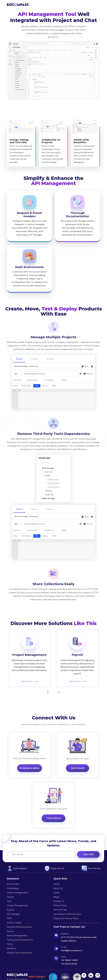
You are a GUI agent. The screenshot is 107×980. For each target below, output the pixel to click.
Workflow (12, 941)
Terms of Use (60, 903)
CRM (9, 911)
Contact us (59, 894)
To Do (10, 937)
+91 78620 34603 (69, 953)
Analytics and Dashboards (19, 946)
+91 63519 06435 (69, 957)
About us (58, 881)
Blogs (56, 890)
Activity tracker (14, 915)
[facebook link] (84, 968)
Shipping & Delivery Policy (66, 911)
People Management (17, 885)
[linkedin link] (91, 968)
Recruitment (13, 877)
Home (57, 877)
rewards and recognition (20, 920)
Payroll (77, 643)
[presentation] (48, 681)
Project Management (29, 643)
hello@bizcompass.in (72, 943)
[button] (98, 5)
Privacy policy (60, 898)
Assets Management (17, 928)
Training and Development (20, 933)
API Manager (13, 907)
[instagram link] (98, 968)
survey (10, 924)
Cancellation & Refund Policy (67, 907)
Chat (9, 894)
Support (11, 903)
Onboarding (13, 881)
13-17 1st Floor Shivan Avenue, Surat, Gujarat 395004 (79, 932)
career (57, 885)
